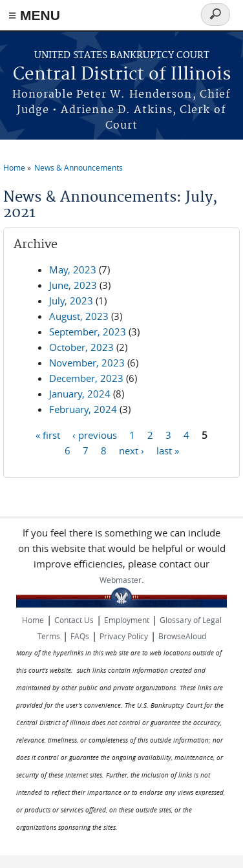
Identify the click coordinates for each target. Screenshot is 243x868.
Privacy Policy (124, 636)
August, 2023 (79, 316)
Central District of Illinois (122, 75)
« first (48, 434)
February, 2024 (83, 409)
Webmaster (121, 580)
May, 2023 (73, 270)
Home (14, 167)
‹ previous (95, 434)
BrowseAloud (182, 636)
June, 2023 (73, 285)
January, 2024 (80, 394)
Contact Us (74, 620)
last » (168, 450)
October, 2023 (81, 347)
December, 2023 (86, 378)
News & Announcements (79, 167)
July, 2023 (71, 301)
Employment (127, 620)
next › (132, 450)
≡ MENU (34, 15)
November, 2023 (87, 363)
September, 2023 (88, 332)
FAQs (80, 636)
